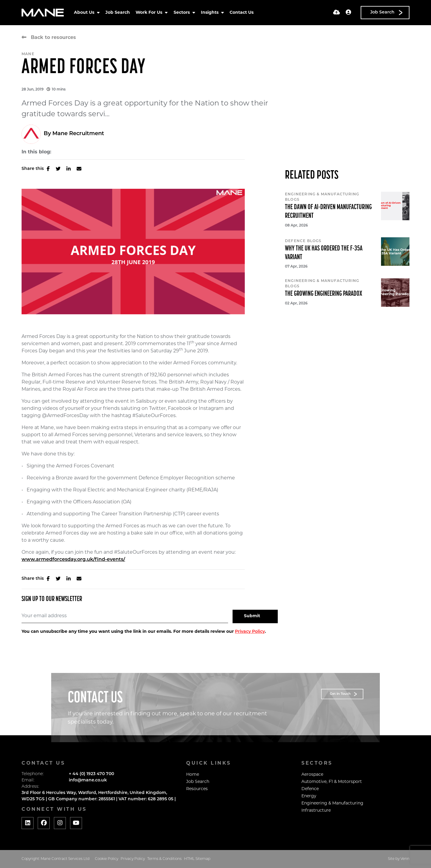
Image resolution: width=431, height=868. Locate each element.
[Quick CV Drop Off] (337, 13)
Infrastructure (316, 811)
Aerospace (312, 775)
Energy (309, 796)
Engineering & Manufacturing (332, 803)
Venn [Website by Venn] (405, 859)
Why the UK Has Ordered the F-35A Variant (324, 253)
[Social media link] (28, 823)
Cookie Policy (107, 859)
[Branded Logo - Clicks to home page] (43, 13)
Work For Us (150, 13)
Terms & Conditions (164, 859)
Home (193, 775)
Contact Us (242, 13)
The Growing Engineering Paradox (324, 294)
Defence (310, 789)
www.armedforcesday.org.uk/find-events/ (73, 560)
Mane (28, 54)
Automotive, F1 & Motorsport (332, 782)
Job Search (118, 13)
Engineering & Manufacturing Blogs (322, 197)
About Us (85, 13)
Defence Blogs (303, 241)
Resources (197, 789)
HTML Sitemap (197, 859)
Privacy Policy (250, 632)
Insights (210, 13)
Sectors (182, 13)
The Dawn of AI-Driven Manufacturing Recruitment (328, 212)
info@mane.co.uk (88, 780)
